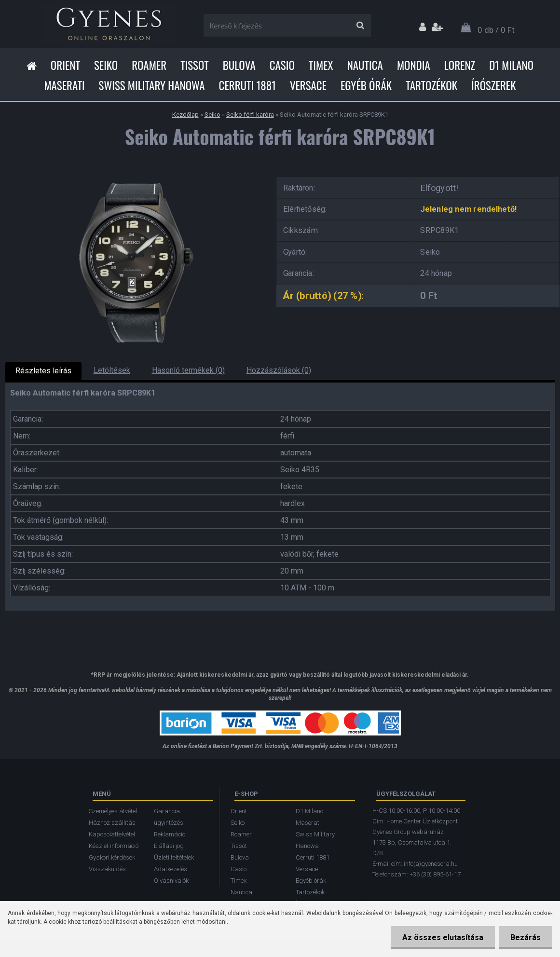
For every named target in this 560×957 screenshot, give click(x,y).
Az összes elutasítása (441, 937)
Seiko (106, 65)
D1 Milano (511, 65)
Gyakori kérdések (112, 857)
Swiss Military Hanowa (152, 85)
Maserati (64, 85)
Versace (308, 85)
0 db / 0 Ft (496, 30)
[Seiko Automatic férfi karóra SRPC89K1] (133, 174)
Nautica (365, 65)
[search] (360, 26)
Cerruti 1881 (247, 85)
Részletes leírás (43, 371)
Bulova (239, 65)
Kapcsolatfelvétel (112, 834)
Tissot (195, 65)
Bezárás (525, 937)
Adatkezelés (171, 869)
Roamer (149, 65)
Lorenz (460, 65)
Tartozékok (431, 85)
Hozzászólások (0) (279, 370)
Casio (282, 65)
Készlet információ (114, 846)
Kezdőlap (185, 115)
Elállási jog (169, 846)
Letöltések (112, 370)
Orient (65, 65)
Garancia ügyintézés (169, 817)
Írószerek (493, 85)
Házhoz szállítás (112, 823)
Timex (321, 65)
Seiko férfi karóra (250, 115)
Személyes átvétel (113, 811)
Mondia (414, 65)
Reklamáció (170, 834)
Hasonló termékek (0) (188, 370)
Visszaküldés (107, 869)
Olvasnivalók (171, 881)
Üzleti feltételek (174, 857)
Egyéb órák (366, 85)
